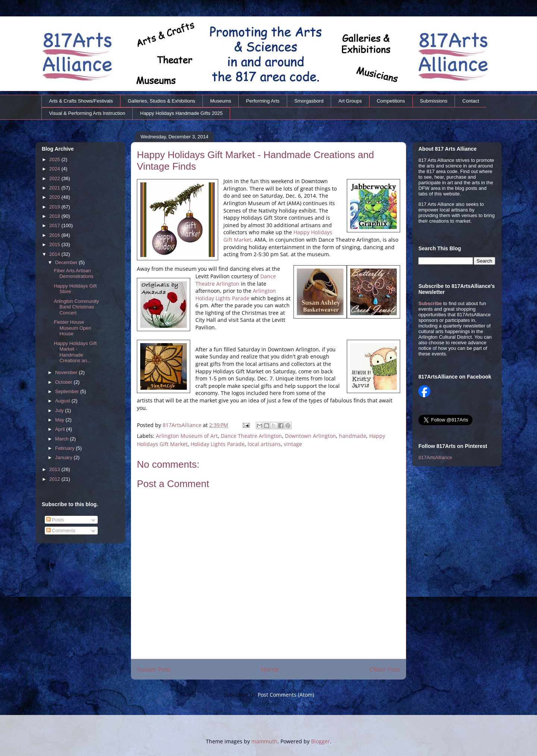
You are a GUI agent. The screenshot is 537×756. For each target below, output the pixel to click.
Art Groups (350, 101)
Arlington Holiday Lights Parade (236, 294)
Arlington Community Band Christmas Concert (76, 307)
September (68, 391)
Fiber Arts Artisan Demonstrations (73, 274)
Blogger (321, 741)
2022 (55, 178)
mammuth (264, 741)
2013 (55, 469)
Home (270, 669)
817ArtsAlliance (183, 425)
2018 (55, 216)
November (67, 372)
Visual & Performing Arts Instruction (87, 113)
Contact (471, 101)
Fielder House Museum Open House (72, 328)
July (60, 410)
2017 (55, 225)
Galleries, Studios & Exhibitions (162, 101)
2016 (55, 235)
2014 (55, 254)
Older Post (385, 669)
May (60, 420)
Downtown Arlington (310, 436)
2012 (55, 479)
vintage (293, 444)
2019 (55, 207)
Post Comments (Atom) (286, 695)
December (67, 262)
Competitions (391, 101)
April (61, 429)
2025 (55, 159)
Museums (220, 101)
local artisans (264, 444)
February (66, 448)
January (65, 457)
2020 (55, 197)
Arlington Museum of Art (187, 436)
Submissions (434, 101)
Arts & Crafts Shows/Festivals (81, 101)
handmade (353, 436)
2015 (55, 244)
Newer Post (154, 669)
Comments (61, 531)
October (65, 382)
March (63, 439)
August (63, 401)
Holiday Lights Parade (218, 444)
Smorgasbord (309, 101)
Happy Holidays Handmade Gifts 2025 (181, 113)
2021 (55, 188)
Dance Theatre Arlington (236, 280)
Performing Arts (263, 101)
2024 (55, 169)
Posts (55, 520)
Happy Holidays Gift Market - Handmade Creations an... (75, 352)
